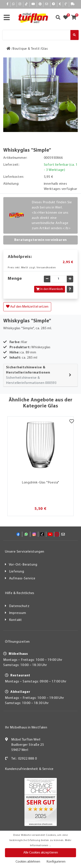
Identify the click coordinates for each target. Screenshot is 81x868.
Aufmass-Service (22, 579)
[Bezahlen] (60, 4)
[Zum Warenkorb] (75, 18)
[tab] (40, 375)
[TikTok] (26, 4)
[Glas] (44, 49)
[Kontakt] (66, 4)
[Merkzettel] (72, 422)
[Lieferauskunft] (73, 4)
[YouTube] (33, 4)
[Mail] (47, 4)
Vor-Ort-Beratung (23, 565)
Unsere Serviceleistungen (25, 552)
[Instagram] (20, 4)
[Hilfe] (54, 4)
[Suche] (36, 35)
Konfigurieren (56, 862)
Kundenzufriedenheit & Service (29, 769)
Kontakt (16, 620)
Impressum (18, 613)
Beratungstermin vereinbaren (41, 240)
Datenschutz (19, 606)
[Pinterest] (40, 4)
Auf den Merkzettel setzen (27, 307)
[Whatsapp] (13, 4)
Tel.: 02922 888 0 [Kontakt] (24, 759)
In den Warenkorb (50, 289)
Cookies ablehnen (28, 862)
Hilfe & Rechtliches (20, 593)
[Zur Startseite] (9, 49)
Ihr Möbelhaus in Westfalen (26, 728)
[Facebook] (8, 4)
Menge (15, 279)
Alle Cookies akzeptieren (41, 853)
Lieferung (17, 572)
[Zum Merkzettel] (67, 18)
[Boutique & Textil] (26, 49)
